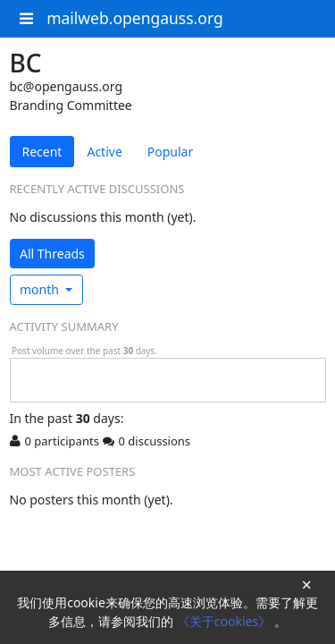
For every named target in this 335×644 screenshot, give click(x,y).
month (41, 289)
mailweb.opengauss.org (135, 18)
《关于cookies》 (226, 621)
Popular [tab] (170, 152)
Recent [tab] (42, 152)
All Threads (52, 254)
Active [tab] (104, 152)
